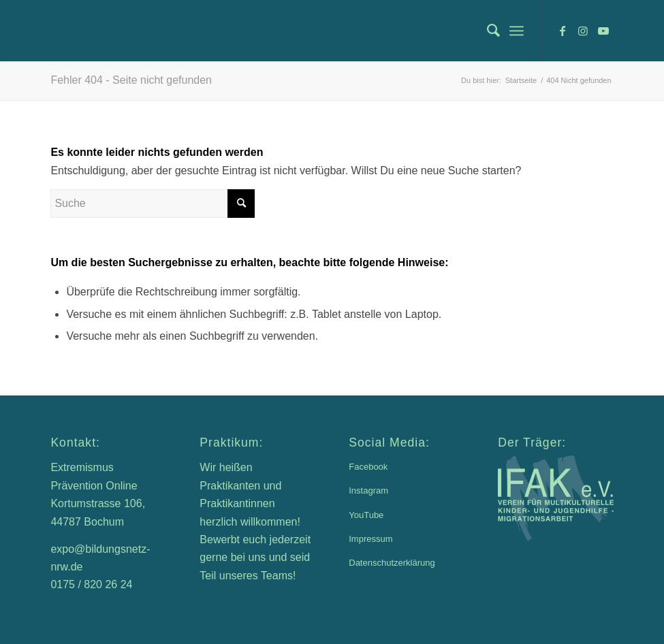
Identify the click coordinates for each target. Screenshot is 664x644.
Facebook (368, 467)
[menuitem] (487, 31)
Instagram (368, 490)
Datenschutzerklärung (392, 563)
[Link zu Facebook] (563, 31)
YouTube (366, 515)
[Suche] (487, 31)
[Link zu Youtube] (603, 31)
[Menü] (517, 31)
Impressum (370, 539)
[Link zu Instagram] (583, 31)
